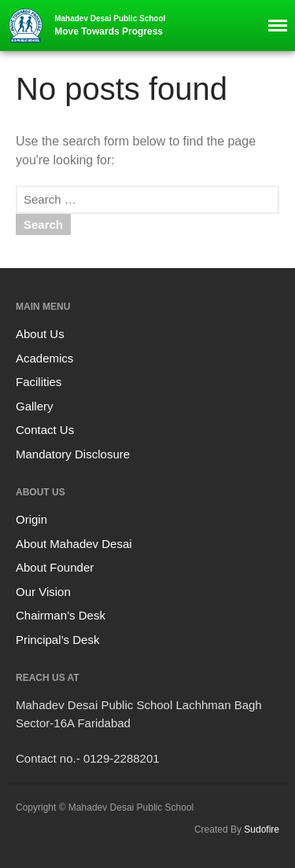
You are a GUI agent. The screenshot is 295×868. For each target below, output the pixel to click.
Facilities (39, 382)
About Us (40, 334)
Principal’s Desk (57, 640)
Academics (44, 358)
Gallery (35, 406)
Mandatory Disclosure (73, 454)
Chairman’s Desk (61, 615)
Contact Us (45, 430)
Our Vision (43, 592)
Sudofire (262, 829)
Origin (31, 519)
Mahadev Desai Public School (110, 18)
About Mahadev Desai (74, 544)
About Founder (55, 567)
